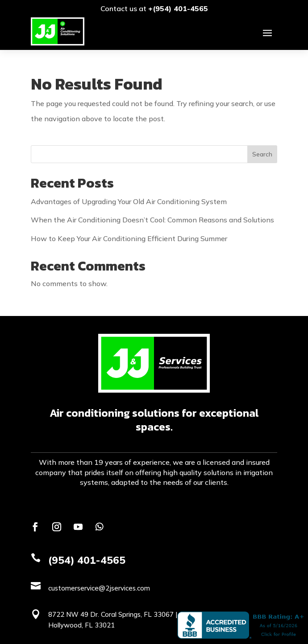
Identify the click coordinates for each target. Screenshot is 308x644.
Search (262, 154)
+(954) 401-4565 (178, 8)
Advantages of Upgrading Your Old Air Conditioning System (129, 201)
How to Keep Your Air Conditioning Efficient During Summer (129, 238)
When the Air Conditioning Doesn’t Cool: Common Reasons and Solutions (152, 220)
